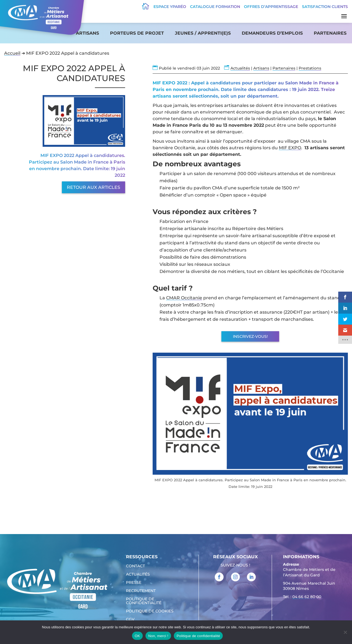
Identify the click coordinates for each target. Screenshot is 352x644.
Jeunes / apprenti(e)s (203, 33)
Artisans (87, 33)
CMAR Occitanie (184, 298)
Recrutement (141, 591)
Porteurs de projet (137, 33)
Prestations (310, 68)
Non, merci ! (158, 636)
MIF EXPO (290, 148)
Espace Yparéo (170, 7)
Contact (135, 566)
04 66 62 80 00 (307, 597)
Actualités (240, 68)
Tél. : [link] (302, 597)
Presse (134, 583)
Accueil (12, 53)
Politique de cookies (150, 611)
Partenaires (330, 33)
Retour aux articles (94, 187)
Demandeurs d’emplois (272, 33)
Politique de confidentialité (144, 601)
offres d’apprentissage (271, 7)
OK (137, 636)
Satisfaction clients (325, 7)
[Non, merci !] (345, 632)
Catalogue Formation (215, 7)
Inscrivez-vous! (250, 336)
